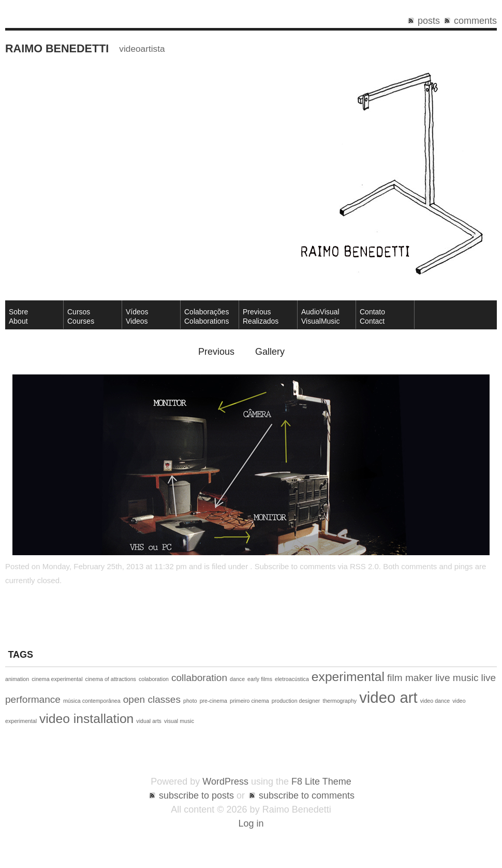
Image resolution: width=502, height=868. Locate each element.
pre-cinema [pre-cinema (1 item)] (213, 701)
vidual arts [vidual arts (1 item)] (149, 721)
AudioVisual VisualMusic (320, 316)
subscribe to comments (307, 795)
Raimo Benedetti (57, 48)
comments (475, 21)
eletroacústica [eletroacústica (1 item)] (292, 679)
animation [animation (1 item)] (17, 679)
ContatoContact (372, 316)
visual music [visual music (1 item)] (179, 721)
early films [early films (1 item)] (260, 679)
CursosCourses (81, 316)
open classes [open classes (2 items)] (152, 699)
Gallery (270, 352)
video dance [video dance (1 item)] (435, 701)
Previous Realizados (261, 316)
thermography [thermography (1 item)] (339, 701)
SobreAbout (18, 316)
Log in (251, 823)
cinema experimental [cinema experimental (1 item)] (57, 679)
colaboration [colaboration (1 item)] (154, 679)
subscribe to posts (196, 795)
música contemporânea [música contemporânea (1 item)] (92, 701)
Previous (216, 352)
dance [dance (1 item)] (237, 679)
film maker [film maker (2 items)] (410, 678)
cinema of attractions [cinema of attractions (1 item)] (111, 679)
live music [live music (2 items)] (457, 678)
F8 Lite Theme (321, 782)
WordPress (225, 782)
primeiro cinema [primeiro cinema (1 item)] (249, 701)
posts (429, 21)
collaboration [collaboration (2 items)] (199, 678)
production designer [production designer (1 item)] (296, 701)
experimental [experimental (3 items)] (348, 677)
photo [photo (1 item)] (190, 701)
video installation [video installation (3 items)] (86, 719)
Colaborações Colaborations (206, 316)
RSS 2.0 (364, 566)
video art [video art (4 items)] (388, 697)
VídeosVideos (137, 316)
